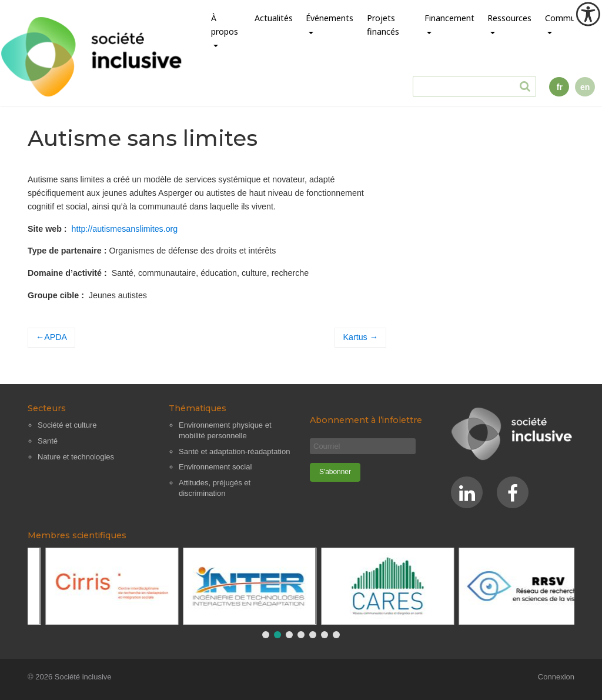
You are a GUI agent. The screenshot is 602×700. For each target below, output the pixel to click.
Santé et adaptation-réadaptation (234, 451)
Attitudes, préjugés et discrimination (215, 488)
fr (560, 87)
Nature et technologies (76, 457)
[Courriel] (363, 446)
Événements (330, 18)
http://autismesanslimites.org (125, 229)
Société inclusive (83, 677)
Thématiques (198, 408)
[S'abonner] (335, 472)
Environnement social (215, 467)
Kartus (355, 337)
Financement (449, 18)
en (585, 87)
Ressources (509, 18)
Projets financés (383, 25)
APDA (56, 337)
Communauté (571, 18)
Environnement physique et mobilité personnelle (225, 430)
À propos (225, 25)
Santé (48, 441)
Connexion (556, 677)
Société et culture (67, 425)
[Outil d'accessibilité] (588, 14)
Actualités (274, 18)
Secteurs (47, 408)
